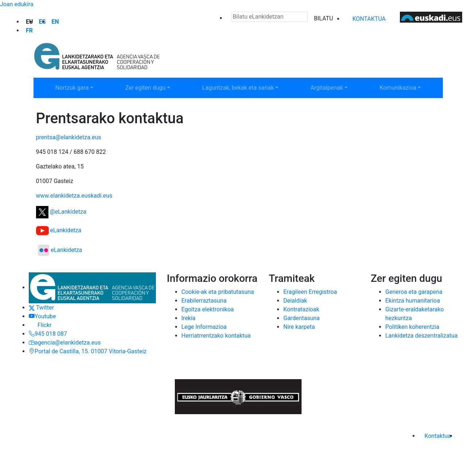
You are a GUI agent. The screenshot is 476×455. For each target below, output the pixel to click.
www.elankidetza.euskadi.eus (74, 196)
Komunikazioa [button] (408, 87)
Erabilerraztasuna (204, 301)
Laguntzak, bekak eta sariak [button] (238, 87)
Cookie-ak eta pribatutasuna (218, 292)
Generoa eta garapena (414, 292)
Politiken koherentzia (412, 327)
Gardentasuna (302, 318)
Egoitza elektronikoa (208, 309)
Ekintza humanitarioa (413, 301)
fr (29, 30)
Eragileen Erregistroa (310, 292)
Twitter (41, 308)
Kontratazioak (301, 309)
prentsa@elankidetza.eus (69, 137)
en (55, 22)
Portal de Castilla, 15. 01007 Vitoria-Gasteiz (88, 351)
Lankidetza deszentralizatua (422, 336)
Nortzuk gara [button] (82, 87)
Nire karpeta (299, 327)
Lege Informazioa (204, 327)
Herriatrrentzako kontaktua (216, 336)
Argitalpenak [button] (337, 87)
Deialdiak (295, 301)
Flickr (40, 325)
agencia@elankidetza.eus (65, 343)
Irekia (188, 318)
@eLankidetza (61, 212)
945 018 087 (48, 334)
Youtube (42, 316)
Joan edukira (17, 4)
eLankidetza (59, 230)
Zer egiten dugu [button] (155, 87)
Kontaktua (369, 19)
